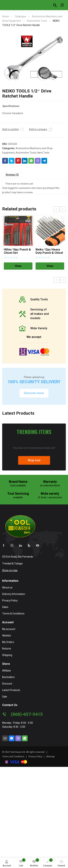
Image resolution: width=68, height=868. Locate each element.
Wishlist (35, 863)
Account (7, 864)
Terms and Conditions (13, 858)
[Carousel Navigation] (59, 209)
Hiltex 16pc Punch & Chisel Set (17, 251)
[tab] (12, 175)
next (63, 209)
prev (56, 209)
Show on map (10, 672)
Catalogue (20, 17)
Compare (48, 863)
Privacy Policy (35, 858)
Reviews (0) (12, 175)
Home (6, 17)
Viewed (61, 864)
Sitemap (50, 858)
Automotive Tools (37, 21)
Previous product (57, 280)
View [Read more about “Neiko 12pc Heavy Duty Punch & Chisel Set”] (50, 266)
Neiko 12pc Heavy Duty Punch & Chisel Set (49, 253)
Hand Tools (43, 153)
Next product (63, 280)
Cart (21, 863)
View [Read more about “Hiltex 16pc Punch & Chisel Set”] (18, 266)
